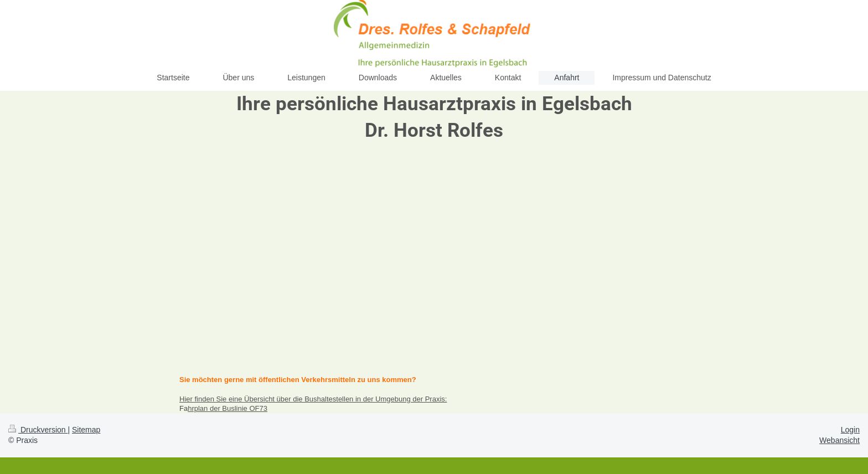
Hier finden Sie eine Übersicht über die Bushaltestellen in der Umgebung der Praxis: (313, 399)
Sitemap (86, 430)
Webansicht (839, 440)
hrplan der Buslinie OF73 (228, 408)
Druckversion (38, 430)
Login (850, 430)
